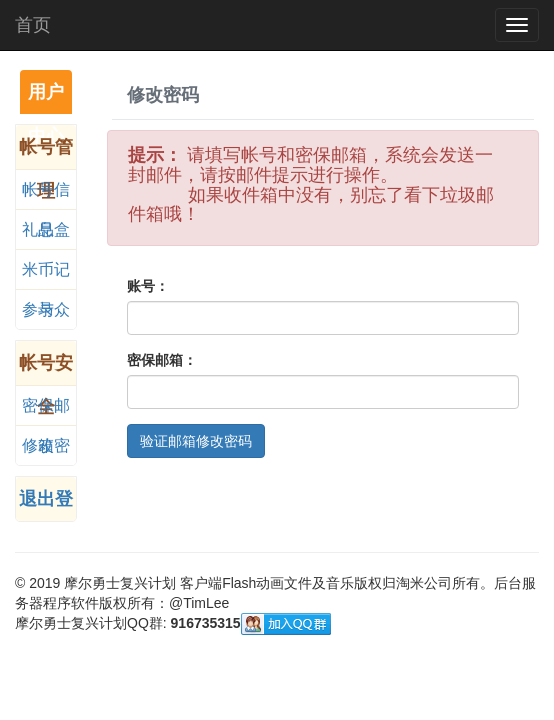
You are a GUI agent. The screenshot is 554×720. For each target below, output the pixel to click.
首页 (33, 25)
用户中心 (46, 98)
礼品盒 (46, 229)
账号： (148, 286)
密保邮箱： (162, 360)
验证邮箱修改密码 (196, 441)
